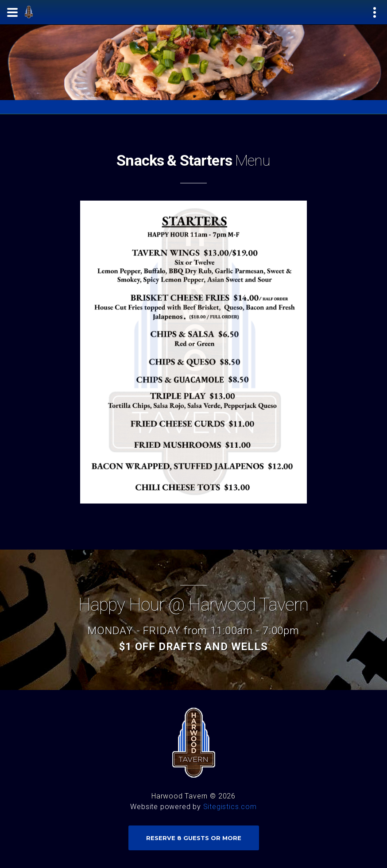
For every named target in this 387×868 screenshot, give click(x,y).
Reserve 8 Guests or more (194, 838)
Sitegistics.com (230, 807)
